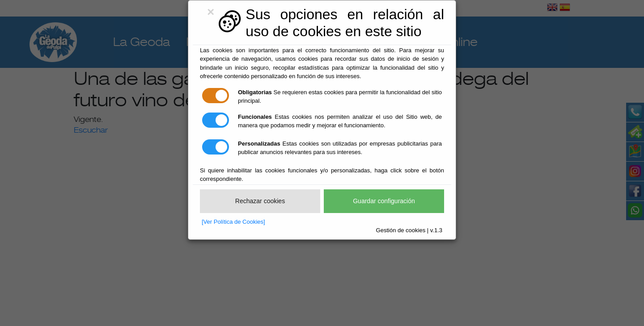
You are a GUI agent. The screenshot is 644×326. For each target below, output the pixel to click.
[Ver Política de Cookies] (233, 222)
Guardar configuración (384, 201)
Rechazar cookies (260, 201)
